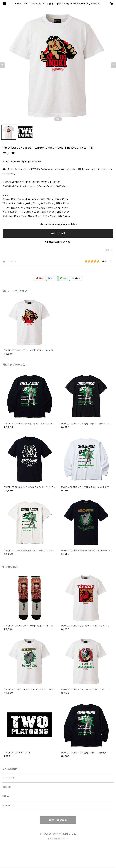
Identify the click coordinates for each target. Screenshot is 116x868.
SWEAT (6, 805)
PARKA (6, 796)
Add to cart (58, 233)
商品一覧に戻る (58, 820)
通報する (109, 250)
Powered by (58, 839)
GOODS (7, 787)
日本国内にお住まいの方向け (58, 242)
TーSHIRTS (9, 778)
